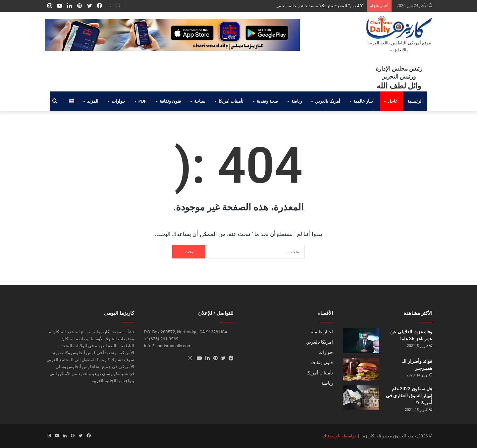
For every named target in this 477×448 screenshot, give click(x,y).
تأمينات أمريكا (231, 101)
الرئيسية (415, 101)
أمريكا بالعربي (328, 101)
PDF (142, 101)
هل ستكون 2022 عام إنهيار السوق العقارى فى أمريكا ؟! (409, 396)
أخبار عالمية (364, 101)
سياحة (200, 101)
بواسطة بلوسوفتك (339, 436)
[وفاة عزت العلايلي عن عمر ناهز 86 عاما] (361, 341)
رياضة (296, 101)
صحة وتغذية (267, 101)
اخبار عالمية (322, 332)
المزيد (93, 101)
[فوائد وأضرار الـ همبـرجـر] (361, 369)
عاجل (393, 101)
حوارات (118, 101)
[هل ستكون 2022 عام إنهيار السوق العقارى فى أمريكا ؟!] (361, 398)
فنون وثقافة (170, 101)
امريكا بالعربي (319, 342)
